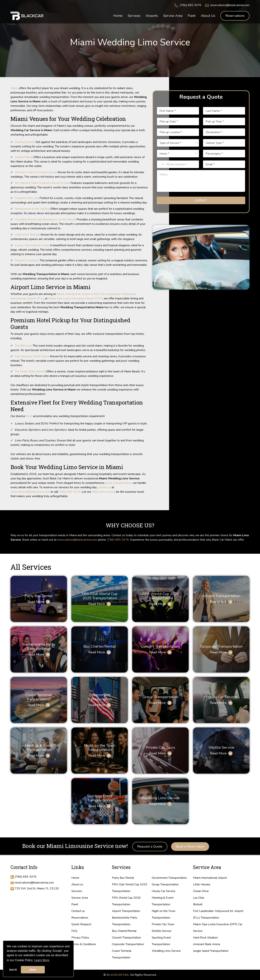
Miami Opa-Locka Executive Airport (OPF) (75, 298)
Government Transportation (100, 697)
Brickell (198, 904)
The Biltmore (23, 346)
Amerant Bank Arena (207, 944)
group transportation (118, 483)
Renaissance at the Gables (32, 209)
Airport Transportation (221, 596)
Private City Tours (161, 747)
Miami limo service (104, 492)
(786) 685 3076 (190, 5)
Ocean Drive (201, 891)
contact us (104, 487)
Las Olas (199, 898)
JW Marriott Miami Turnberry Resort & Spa (42, 183)
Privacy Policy (80, 938)
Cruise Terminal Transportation (39, 697)
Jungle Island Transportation (211, 951)
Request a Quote (150, 846)
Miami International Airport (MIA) (78, 294)
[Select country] (161, 164)
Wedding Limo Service (161, 798)
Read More (36, 602)
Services (77, 891)
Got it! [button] (13, 970)
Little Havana (202, 884)
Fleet (75, 904)
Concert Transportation (160, 646)
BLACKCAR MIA (118, 975)
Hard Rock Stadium (205, 938)
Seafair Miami (23, 157)
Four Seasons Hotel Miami (32, 356)
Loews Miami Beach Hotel (32, 245)
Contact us (78, 911)
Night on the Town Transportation (100, 748)
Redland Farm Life (26, 198)
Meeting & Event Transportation (39, 748)
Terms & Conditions (84, 944)
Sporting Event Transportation (100, 798)
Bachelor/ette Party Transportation (39, 647)
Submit (201, 200)
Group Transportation (161, 697)
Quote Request (81, 924)
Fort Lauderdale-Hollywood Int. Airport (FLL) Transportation (218, 914)
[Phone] (178, 164)
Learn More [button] (42, 960)
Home (75, 878)
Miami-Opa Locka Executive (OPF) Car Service (218, 928)
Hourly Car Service (221, 697)
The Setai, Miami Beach (30, 371)
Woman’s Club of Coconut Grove (35, 172)
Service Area (80, 898)
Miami (14, 88)
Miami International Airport (210, 878)
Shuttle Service (221, 747)
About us (77, 884)
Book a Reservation (190, 846)
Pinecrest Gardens (27, 260)
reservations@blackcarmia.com (230, 5)
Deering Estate (25, 142)
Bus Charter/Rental (100, 646)
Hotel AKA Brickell (27, 235)
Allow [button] (33, 970)
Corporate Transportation (221, 646)
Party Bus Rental (39, 596)
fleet (29, 416)
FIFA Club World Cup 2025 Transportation (100, 596)
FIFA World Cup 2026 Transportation (161, 596)
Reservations (235, 16)
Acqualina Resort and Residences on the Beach (45, 219)
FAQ (74, 931)
